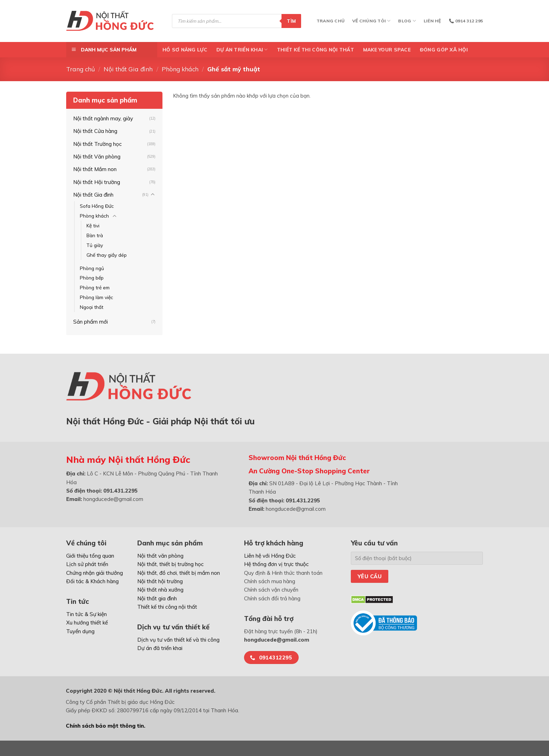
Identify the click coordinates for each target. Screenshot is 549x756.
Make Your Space (387, 50)
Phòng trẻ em (95, 287)
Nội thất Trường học (98, 144)
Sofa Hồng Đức (97, 206)
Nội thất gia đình (157, 598)
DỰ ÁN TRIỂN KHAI (242, 50)
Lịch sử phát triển (87, 564)
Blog (407, 21)
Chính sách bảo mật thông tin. (106, 726)
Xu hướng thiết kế (87, 623)
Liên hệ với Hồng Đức (270, 556)
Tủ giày (95, 245)
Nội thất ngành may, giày (103, 118)
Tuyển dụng (80, 631)
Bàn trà (95, 235)
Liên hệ (432, 21)
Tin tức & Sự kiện (86, 614)
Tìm (291, 21)
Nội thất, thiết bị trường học (171, 564)
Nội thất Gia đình (128, 69)
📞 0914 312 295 (466, 21)
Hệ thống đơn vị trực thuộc (276, 564)
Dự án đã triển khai (160, 648)
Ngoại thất (92, 307)
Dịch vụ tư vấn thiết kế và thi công (178, 640)
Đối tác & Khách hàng (92, 581)
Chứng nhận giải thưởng (95, 573)
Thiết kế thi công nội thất (315, 50)
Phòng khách (180, 69)
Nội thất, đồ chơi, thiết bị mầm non (179, 573)
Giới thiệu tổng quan (90, 556)
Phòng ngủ (92, 268)
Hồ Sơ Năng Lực (185, 50)
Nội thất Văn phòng (97, 157)
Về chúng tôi (371, 21)
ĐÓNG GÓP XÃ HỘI (444, 50)
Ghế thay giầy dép (107, 255)
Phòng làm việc (96, 297)
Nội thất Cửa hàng (95, 131)
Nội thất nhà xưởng (160, 590)
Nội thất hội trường (160, 581)
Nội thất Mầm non (95, 169)
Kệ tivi (93, 225)
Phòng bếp (92, 278)
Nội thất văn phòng (160, 556)
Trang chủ (331, 21)
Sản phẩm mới (91, 322)
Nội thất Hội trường (97, 182)
